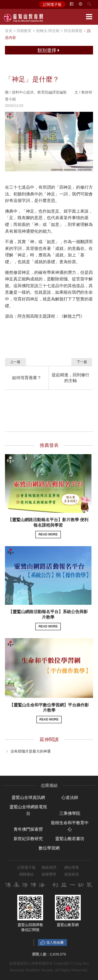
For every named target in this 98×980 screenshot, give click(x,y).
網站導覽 (72, 867)
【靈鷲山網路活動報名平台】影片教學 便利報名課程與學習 (48, 528)
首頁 (9, 31)
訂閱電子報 (52, 4)
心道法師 (70, 797)
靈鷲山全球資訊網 (28, 797)
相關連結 (26, 874)
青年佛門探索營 (28, 829)
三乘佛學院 (70, 813)
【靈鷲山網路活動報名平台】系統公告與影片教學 (48, 620)
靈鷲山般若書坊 (70, 839)
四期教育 (24, 31)
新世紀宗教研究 (28, 839)
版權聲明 (49, 874)
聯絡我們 (49, 867)
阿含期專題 (73, 31)
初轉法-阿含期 (48, 31)
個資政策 (72, 874)
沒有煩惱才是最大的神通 (31, 751)
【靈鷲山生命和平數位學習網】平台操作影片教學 (49, 713)
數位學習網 (49, 848)
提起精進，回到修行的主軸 (71, 378)
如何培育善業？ (27, 378)
